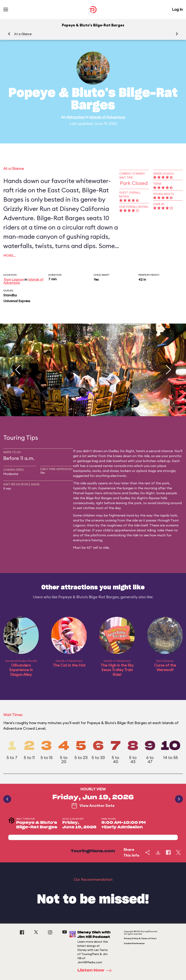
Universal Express (17, 301)
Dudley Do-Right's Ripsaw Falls (144, 498)
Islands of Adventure (107, 117)
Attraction (76, 117)
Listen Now (96, 971)
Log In (177, 9)
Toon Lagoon (14, 279)
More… (10, 255)
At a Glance (23, 34)
